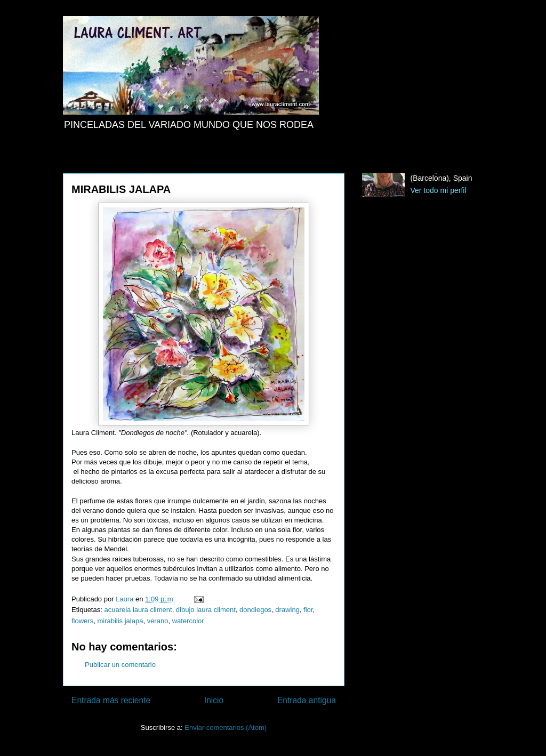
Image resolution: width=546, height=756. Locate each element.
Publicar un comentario (120, 665)
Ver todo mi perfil (439, 190)
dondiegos (255, 610)
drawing (287, 610)
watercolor (188, 621)
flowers (82, 621)
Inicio (214, 700)
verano (158, 621)
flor (308, 610)
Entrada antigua (307, 700)
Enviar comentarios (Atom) (226, 727)
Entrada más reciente (111, 700)
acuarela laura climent (138, 610)
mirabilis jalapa (120, 621)
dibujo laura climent (206, 610)
